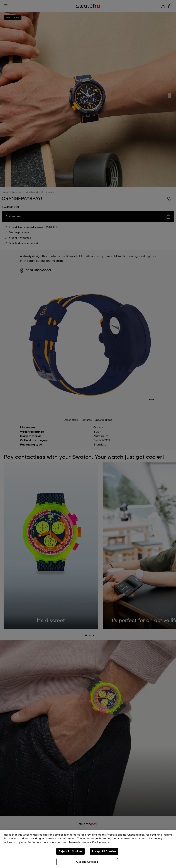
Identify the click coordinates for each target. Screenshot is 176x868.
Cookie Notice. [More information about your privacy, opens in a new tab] (101, 842)
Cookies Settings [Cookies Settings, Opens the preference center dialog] (87, 862)
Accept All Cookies (104, 851)
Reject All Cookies (70, 851)
